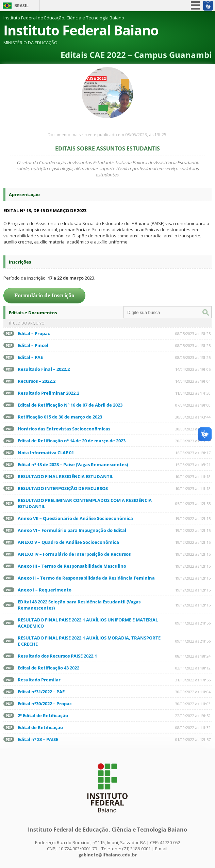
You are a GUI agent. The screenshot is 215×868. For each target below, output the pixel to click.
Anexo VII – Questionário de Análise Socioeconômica (75, 518)
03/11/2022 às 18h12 (193, 668)
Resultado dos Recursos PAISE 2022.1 (57, 656)
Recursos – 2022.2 (37, 381)
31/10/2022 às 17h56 (193, 680)
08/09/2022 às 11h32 (193, 728)
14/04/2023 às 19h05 (193, 369)
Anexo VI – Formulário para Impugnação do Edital (72, 530)
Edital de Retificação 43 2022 (48, 668)
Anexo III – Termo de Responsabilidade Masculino (72, 566)
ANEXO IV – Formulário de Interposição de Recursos (74, 554)
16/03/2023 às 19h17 (193, 453)
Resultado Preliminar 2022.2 (48, 393)
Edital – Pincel (33, 345)
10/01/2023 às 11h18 (193, 477)
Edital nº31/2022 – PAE (41, 692)
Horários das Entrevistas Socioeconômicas (64, 429)
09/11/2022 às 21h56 (193, 623)
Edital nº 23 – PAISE (38, 739)
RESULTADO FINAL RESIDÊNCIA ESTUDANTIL (65, 476)
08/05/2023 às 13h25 (193, 334)
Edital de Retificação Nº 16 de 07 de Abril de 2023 (70, 405)
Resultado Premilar (39, 680)
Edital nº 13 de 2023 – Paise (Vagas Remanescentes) (73, 464)
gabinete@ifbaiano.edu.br (108, 855)
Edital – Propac (34, 333)
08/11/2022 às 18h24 (193, 656)
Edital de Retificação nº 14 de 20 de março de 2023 (72, 441)
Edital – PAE (30, 357)
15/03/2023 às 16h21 (193, 465)
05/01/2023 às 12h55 (193, 503)
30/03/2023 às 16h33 (193, 429)
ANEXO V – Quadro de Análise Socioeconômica (68, 542)
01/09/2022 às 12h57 (193, 739)
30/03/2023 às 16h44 (193, 417)
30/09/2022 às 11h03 (193, 704)
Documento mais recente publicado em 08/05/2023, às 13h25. (107, 135)
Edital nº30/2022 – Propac (45, 704)
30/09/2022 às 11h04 (193, 692)
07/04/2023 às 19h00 (193, 405)
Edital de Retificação (40, 727)
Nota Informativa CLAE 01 (46, 453)
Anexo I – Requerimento (45, 590)
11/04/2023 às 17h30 (193, 393)
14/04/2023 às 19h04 (193, 381)
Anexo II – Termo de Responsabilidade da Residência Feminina (86, 578)
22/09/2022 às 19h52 (193, 716)
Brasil (21, 6)
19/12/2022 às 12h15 (193, 518)
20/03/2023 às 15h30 (193, 441)
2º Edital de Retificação (43, 715)
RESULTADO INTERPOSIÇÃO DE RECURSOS (63, 488)
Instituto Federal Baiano (81, 30)
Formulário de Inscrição (44, 295)
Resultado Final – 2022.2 (44, 369)
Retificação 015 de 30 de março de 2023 (60, 417)
